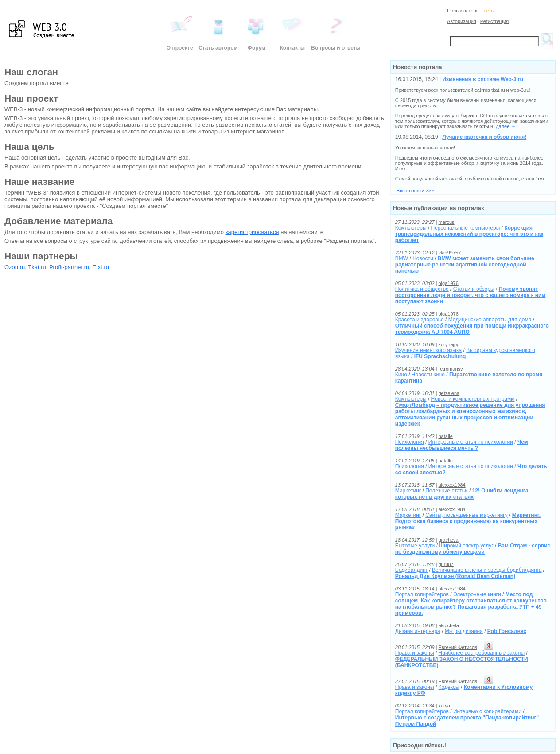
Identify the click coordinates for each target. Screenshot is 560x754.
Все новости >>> (415, 191)
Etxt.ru (101, 267)
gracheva (448, 540)
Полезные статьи (446, 491)
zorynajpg (449, 344)
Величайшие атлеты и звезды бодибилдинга (487, 570)
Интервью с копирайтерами (487, 711)
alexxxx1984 (452, 485)
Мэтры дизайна (464, 631)
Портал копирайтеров (422, 594)
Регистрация (494, 21)
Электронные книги (477, 594)
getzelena (449, 393)
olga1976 (448, 283)
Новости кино (428, 375)
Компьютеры (411, 228)
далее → (506, 126)
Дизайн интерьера (418, 631)
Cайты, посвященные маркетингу (467, 515)
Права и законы (415, 653)
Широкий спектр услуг (466, 546)
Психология (410, 442)
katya (444, 706)
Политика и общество (422, 289)
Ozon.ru (15, 267)
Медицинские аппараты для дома (490, 320)
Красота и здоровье (420, 320)
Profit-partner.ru (69, 267)
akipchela (448, 625)
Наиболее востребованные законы (482, 653)
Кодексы (449, 687)
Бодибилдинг (411, 570)
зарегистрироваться (252, 232)
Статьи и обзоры (474, 289)
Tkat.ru (37, 267)
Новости (423, 258)
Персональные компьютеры (466, 228)
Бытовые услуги (415, 546)
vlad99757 (449, 253)
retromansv (450, 369)
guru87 (446, 564)
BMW (402, 258)
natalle (445, 436)
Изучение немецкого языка (428, 350)
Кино (401, 375)
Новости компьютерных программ (473, 399)
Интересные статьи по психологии (471, 442)
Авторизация (462, 21)
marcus (446, 222)
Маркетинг (408, 491)
